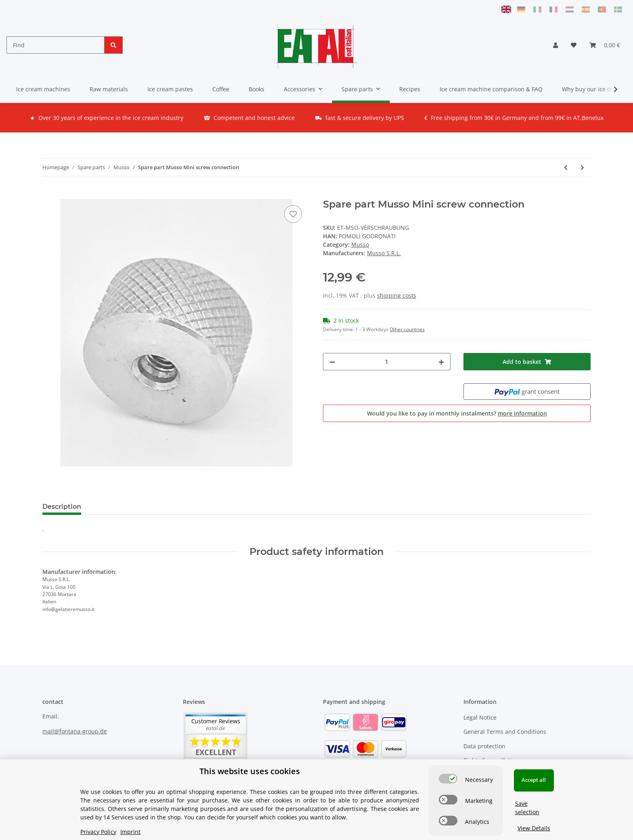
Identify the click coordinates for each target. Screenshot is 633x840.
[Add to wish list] (293, 214)
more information (522, 413)
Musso (360, 245)
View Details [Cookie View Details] (534, 828)
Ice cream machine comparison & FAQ (491, 89)
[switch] (448, 779)
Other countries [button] (407, 329)
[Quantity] (387, 362)
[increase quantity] (441, 362)
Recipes (410, 89)
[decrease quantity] (332, 362)
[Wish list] (574, 45)
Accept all (534, 780)
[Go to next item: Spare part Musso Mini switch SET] (582, 167)
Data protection (484, 746)
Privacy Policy (98, 832)
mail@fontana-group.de (75, 731)
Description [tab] (62, 507)
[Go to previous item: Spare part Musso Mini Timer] (566, 167)
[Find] (56, 45)
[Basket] (605, 45)
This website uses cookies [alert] (250, 771)
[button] (555, 45)
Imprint (130, 832)
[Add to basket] (49, 194)
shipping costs (397, 295)
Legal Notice (480, 717)
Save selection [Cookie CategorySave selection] (527, 808)
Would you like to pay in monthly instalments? (457, 413)
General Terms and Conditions (505, 732)
